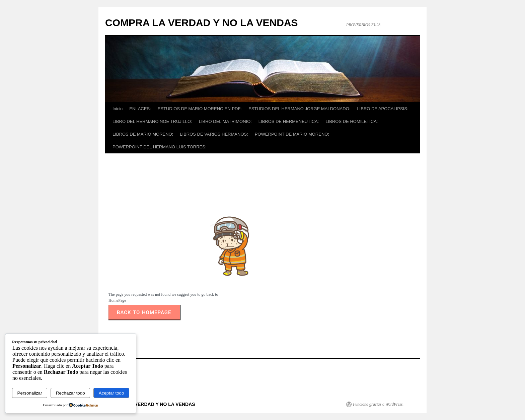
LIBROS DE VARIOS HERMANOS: (214, 134)
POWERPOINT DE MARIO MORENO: (292, 134)
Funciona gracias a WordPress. (378, 404)
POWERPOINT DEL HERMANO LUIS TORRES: (160, 147)
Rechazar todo (70, 393)
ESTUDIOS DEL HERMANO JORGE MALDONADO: (299, 109)
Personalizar (30, 393)
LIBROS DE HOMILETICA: (352, 121)
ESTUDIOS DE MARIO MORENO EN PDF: (200, 109)
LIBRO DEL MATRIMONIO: (225, 121)
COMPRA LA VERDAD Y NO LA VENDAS (202, 23)
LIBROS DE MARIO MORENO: (143, 134)
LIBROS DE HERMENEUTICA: (289, 121)
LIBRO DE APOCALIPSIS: (383, 109)
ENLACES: (140, 109)
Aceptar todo (111, 393)
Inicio (118, 109)
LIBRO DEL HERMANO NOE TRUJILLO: (152, 121)
